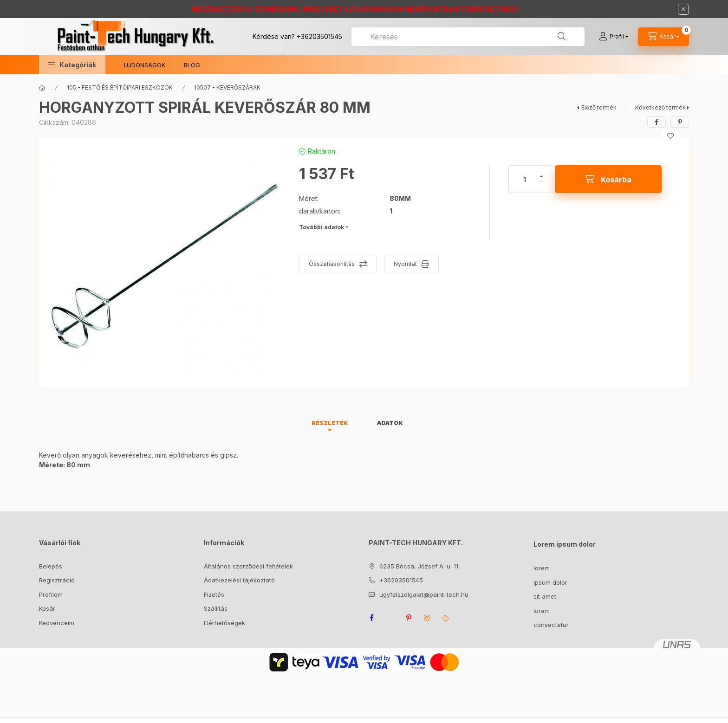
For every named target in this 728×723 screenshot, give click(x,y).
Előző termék (599, 107)
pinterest (409, 618)
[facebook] (656, 122)
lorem (542, 568)
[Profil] (614, 37)
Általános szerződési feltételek (248, 566)
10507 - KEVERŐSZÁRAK (227, 87)
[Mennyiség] (525, 179)
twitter (390, 618)
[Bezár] (683, 9)
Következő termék (660, 107)
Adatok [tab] (390, 423)
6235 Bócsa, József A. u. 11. (419, 566)
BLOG (192, 65)
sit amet (545, 596)
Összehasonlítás (332, 264)
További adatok (322, 227)
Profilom (51, 594)
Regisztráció (57, 580)
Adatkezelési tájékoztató (239, 580)
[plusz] (541, 172)
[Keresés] (562, 37)
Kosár (47, 608)
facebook (371, 618)
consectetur (551, 625)
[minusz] (541, 186)
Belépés (51, 566)
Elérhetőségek (224, 623)
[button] (72, 65)
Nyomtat (405, 264)
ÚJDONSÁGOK (145, 65)
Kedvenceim (57, 623)
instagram (427, 618)
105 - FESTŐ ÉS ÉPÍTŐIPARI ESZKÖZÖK (120, 87)
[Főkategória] (42, 88)
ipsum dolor (550, 582)
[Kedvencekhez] (670, 136)
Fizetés (214, 594)
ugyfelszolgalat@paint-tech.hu (424, 594)
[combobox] (468, 37)
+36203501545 (319, 36)
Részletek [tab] (330, 423)
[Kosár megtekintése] (663, 37)
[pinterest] (680, 122)
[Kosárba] (608, 179)
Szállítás (216, 608)
